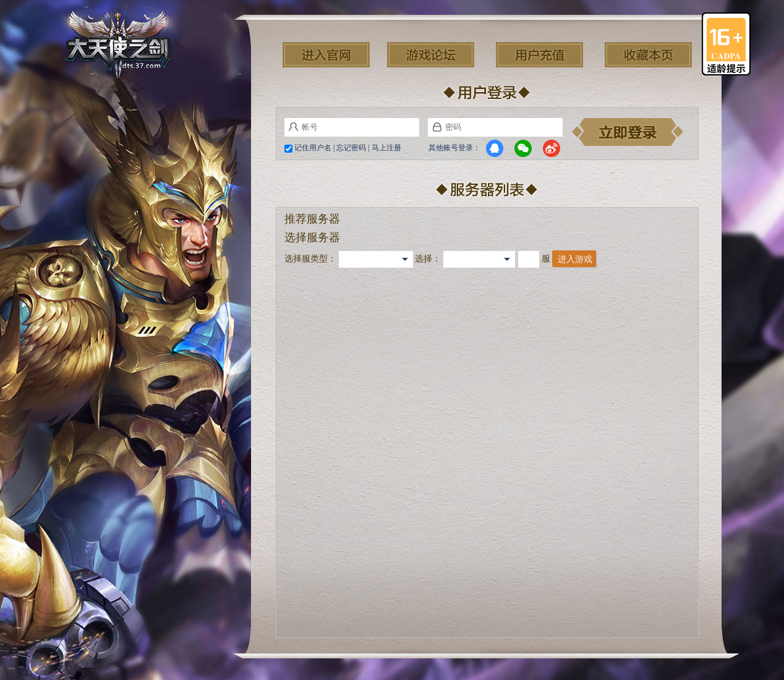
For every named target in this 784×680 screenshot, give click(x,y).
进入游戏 (575, 259)
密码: (437, 127)
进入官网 (326, 55)
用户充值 (539, 55)
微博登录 (552, 148)
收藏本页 (648, 55)
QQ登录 (495, 148)
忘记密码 (351, 148)
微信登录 (523, 148)
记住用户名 (313, 148)
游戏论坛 (431, 55)
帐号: (293, 127)
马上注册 (386, 148)
